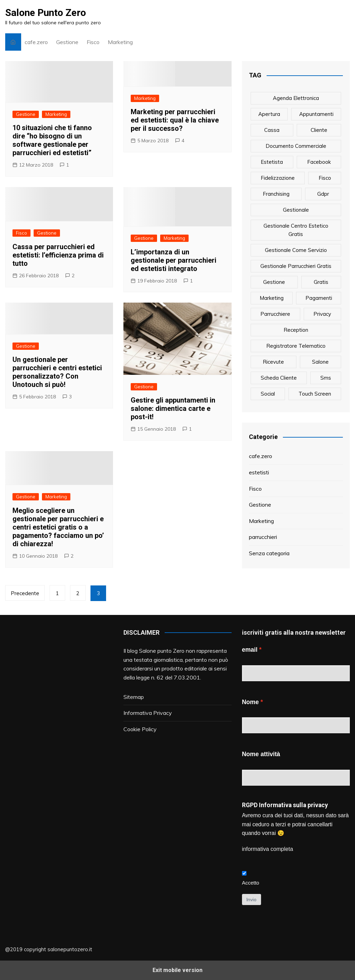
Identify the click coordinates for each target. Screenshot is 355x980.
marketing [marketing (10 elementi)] (272, 298)
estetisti (259, 472)
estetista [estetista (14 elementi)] (272, 162)
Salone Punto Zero (46, 13)
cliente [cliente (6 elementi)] (319, 130)
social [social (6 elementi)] (268, 394)
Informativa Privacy (148, 713)
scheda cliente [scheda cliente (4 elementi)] (279, 378)
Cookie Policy (140, 729)
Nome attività (261, 754)
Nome (250, 702)
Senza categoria (269, 553)
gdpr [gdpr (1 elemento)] (323, 194)
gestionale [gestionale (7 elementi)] (296, 210)
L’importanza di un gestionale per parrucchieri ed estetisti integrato (174, 260)
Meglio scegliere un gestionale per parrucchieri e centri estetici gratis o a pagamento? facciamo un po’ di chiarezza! (58, 527)
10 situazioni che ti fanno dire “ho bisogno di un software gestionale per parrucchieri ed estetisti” (52, 140)
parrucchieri (263, 537)
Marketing (120, 42)
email (250, 650)
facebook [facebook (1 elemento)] (319, 162)
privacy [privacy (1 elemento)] (322, 314)
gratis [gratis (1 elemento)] (321, 282)
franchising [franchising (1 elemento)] (276, 194)
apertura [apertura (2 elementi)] (269, 114)
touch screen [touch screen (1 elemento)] (315, 394)
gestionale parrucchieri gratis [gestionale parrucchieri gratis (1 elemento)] (296, 266)
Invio (252, 899)
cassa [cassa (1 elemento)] (272, 130)
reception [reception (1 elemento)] (296, 330)
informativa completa (268, 849)
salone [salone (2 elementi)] (320, 362)
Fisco (93, 42)
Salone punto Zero (162, 651)
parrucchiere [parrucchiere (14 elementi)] (275, 314)
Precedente (25, 593)
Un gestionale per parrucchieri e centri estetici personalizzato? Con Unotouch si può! (57, 372)
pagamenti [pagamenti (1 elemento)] (319, 298)
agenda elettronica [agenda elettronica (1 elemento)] (296, 98)
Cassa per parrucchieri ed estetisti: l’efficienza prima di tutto (58, 255)
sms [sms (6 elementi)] (326, 378)
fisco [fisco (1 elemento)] (325, 178)
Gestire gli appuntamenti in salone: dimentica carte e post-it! (173, 408)
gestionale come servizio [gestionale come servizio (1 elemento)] (296, 250)
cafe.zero (36, 42)
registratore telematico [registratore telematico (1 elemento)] (296, 346)
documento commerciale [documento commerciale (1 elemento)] (296, 146)
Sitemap (134, 697)
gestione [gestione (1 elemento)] (274, 282)
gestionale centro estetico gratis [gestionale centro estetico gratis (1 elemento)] (296, 230)
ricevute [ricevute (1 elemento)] (273, 362)
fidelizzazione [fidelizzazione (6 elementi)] (278, 178)
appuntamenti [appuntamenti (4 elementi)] (316, 114)
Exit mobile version (177, 970)
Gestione (67, 42)
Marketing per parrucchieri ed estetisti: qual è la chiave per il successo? (175, 120)
